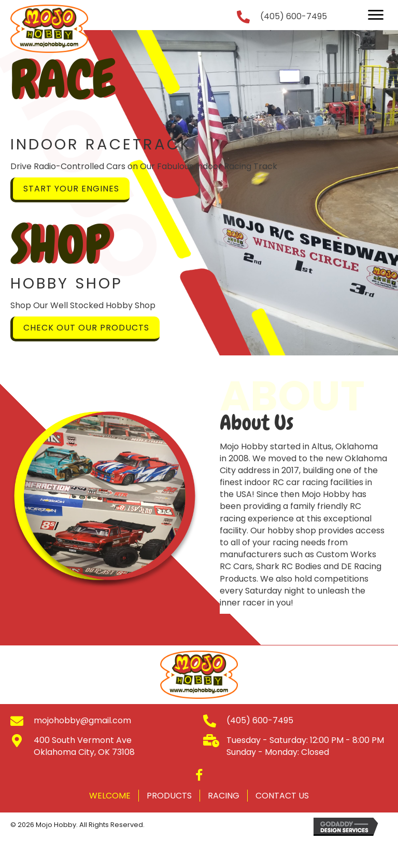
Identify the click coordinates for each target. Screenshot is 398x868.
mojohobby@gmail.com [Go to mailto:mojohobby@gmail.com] (82, 720)
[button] (376, 15)
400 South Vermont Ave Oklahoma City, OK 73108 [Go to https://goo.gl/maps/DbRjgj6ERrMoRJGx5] (84, 746)
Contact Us (282, 796)
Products (169, 796)
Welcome (110, 796)
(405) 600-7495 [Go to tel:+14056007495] (294, 16)
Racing (224, 796)
